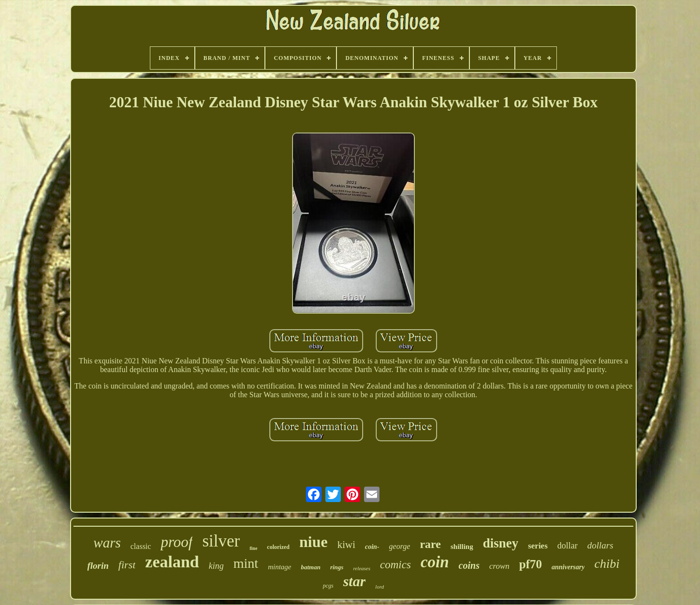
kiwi (346, 545)
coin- (372, 547)
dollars (600, 545)
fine (253, 548)
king (216, 566)
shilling (462, 547)
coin (435, 562)
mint (246, 563)
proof (176, 542)
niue (314, 542)
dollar (568, 546)
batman (310, 567)
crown (499, 566)
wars (107, 543)
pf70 (531, 564)
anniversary (568, 567)
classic (141, 546)
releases (362, 568)
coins (469, 565)
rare (430, 544)
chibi (607, 564)
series (538, 546)
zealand (172, 562)
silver (221, 541)
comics (395, 565)
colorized (278, 547)
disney (501, 543)
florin (98, 566)
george (400, 546)
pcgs (328, 586)
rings (337, 567)
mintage (279, 567)
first (127, 565)
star (355, 581)
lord (379, 587)
